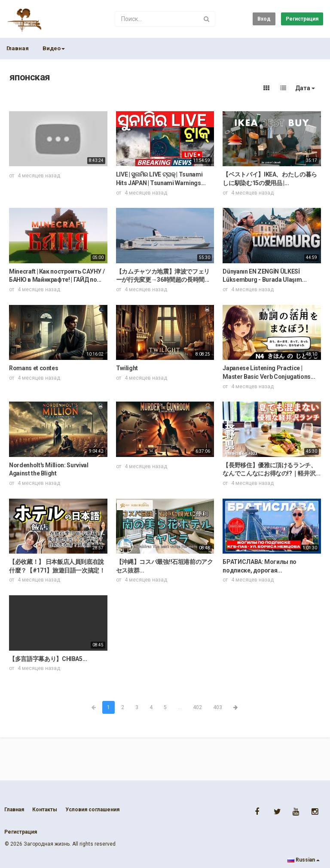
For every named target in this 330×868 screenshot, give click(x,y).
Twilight (127, 368)
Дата (305, 88)
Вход (264, 19)
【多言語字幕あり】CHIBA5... (48, 659)
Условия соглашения (92, 810)
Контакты (45, 810)
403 (218, 707)
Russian (304, 860)
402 (197, 707)
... (180, 707)
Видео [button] (54, 48)
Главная (18, 48)
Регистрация (302, 19)
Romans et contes (34, 368)
